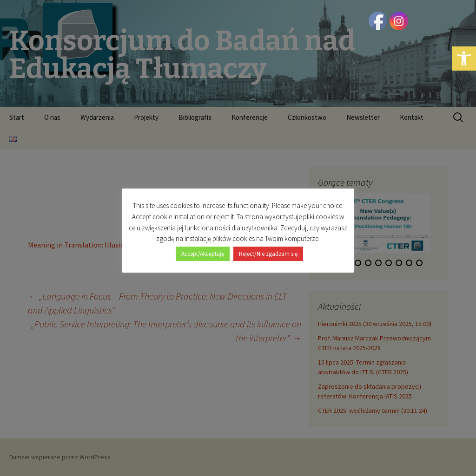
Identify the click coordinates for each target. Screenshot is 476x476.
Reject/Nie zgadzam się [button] (268, 254)
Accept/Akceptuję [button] (203, 254)
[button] (464, 59)
